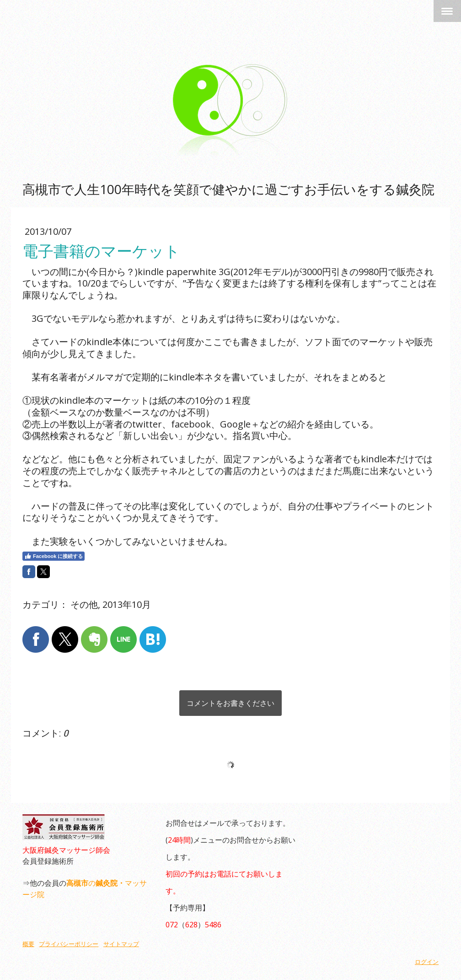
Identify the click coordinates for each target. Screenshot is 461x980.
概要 (28, 944)
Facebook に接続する (54, 556)
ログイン (427, 962)
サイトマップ (121, 944)
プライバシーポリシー (69, 944)
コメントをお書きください (230, 703)
